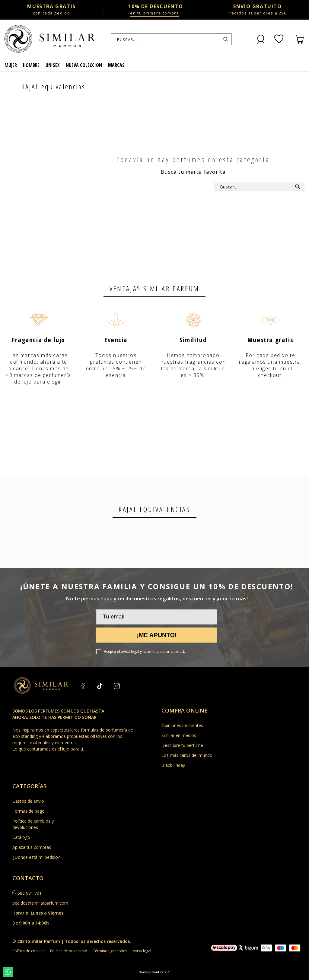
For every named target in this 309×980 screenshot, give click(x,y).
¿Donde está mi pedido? (36, 857)
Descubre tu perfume (182, 745)
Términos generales (110, 951)
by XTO (165, 972)
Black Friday (173, 765)
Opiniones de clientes (182, 725)
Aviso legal (142, 951)
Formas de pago (29, 811)
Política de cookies (28, 951)
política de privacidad (165, 651)
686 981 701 (30, 893)
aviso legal (130, 651)
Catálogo (21, 837)
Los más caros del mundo (187, 755)
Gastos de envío (28, 801)
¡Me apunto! (157, 635)
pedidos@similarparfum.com (40, 903)
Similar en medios (179, 735)
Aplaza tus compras (32, 847)
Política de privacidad (69, 951)
